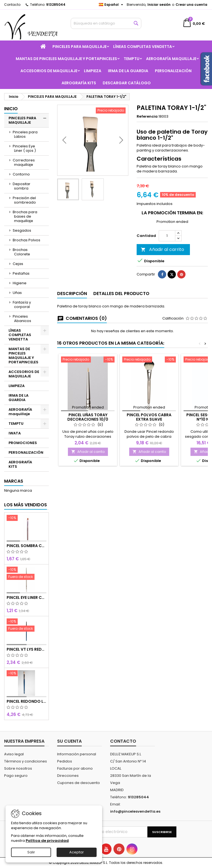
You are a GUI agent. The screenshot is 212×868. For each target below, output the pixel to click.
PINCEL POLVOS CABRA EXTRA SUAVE (149, 431)
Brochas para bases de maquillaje (25, 216)
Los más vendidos (26, 505)
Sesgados (22, 230)
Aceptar (77, 852)
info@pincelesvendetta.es (135, 811)
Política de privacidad (47, 841)
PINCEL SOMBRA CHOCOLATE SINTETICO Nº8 (26, 546)
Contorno (21, 174)
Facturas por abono (75, 768)
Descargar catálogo (127, 83)
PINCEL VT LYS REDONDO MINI (26, 649)
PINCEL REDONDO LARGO (26, 701)
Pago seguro (16, 776)
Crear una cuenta (191, 5)
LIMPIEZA (93, 71)
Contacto (12, 5)
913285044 (56, 5)
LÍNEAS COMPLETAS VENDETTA (143, 47)
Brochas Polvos (26, 240)
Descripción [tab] (72, 308)
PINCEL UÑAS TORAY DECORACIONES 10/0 (88, 431)
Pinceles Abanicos (22, 319)
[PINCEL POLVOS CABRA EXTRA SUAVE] (149, 374)
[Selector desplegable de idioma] (112, 5)
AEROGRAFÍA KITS (79, 83)
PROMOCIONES (23, 443)
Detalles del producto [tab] (121, 308)
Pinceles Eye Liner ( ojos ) (24, 148)
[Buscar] (106, 23)
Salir (31, 852)
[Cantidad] (167, 250)
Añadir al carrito (162, 264)
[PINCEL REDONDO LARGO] (26, 674)
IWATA (15, 433)
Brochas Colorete (21, 252)
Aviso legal (14, 754)
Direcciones (68, 776)
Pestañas (21, 273)
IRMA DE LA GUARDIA (128, 71)
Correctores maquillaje (24, 162)
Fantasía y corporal (22, 305)
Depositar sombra (22, 186)
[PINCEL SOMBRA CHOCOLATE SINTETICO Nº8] (26, 518)
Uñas (17, 293)
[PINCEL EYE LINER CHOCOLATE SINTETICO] (26, 574)
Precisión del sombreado (24, 200)
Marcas (14, 481)
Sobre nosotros (18, 768)
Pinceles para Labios (25, 134)
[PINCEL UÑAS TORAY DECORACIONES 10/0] (88, 374)
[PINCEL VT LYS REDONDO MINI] (26, 626)
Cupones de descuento (79, 783)
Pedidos (65, 761)
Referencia (147, 117)
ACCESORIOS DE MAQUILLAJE (49, 71)
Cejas (18, 264)
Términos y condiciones (26, 761)
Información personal (77, 754)
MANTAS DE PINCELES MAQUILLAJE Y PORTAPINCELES (66, 59)
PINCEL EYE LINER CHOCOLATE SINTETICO (26, 597)
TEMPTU (132, 59)
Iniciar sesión (159, 5)
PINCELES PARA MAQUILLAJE (79, 47)
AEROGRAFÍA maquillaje (171, 59)
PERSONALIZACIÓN (173, 71)
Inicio (11, 109)
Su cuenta (69, 741)
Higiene (20, 283)
